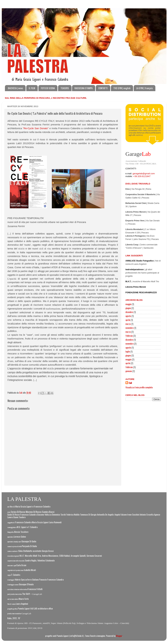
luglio (128, 351)
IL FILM (32, 88)
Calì (130, 383)
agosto (128, 316)
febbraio (129, 336)
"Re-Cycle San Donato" (36, 128)
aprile (128, 320)
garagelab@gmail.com (144, 174)
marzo (128, 324)
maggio (128, 304)
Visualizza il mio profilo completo (139, 387)
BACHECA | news (15, 88)
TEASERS (65, 88)
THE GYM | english (122, 88)
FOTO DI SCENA (48, 88)
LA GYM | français (144, 88)
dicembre (129, 312)
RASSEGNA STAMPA (84, 88)
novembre (130, 328)
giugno (128, 308)
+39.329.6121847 (142, 176)
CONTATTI (103, 88)
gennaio (129, 371)
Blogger (119, 636)
